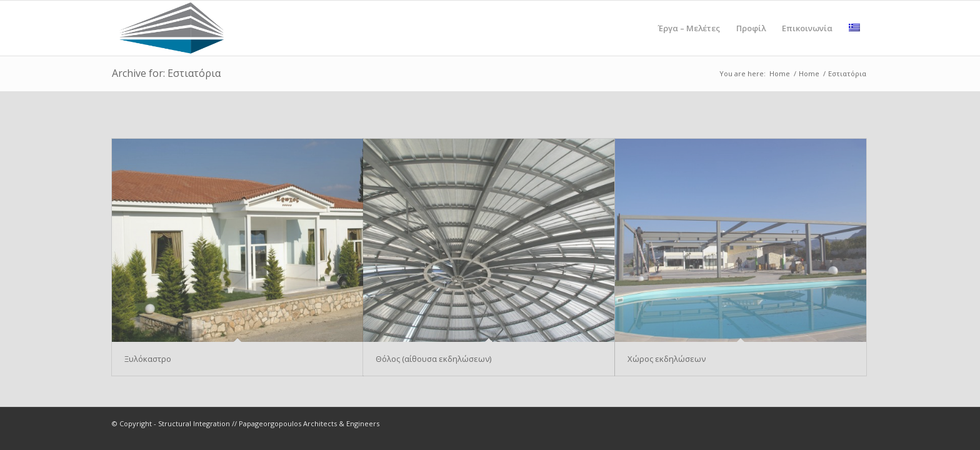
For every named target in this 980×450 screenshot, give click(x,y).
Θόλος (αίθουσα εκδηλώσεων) (433, 359)
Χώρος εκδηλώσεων (667, 359)
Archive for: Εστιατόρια (166, 73)
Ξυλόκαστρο (148, 359)
